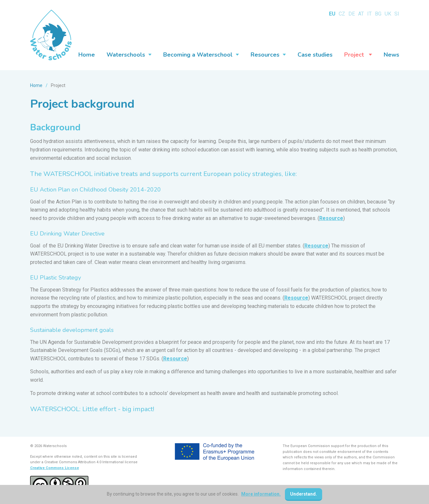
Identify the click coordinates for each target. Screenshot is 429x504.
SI (397, 14)
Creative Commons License (55, 468)
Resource (331, 218)
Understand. (304, 494)
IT (369, 14)
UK (388, 14)
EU (332, 14)
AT (361, 14)
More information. (261, 494)
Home (36, 85)
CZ (342, 14)
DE (352, 14)
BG (378, 14)
